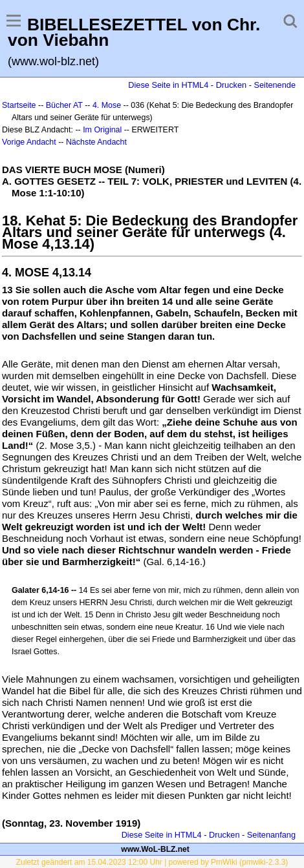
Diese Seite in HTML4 (168, 85)
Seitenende (275, 85)
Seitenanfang (271, 835)
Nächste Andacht (96, 142)
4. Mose (107, 105)
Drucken (231, 85)
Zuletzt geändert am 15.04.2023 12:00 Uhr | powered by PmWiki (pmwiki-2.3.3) (152, 862)
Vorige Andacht (29, 142)
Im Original (102, 130)
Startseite (19, 105)
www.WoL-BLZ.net (155, 849)
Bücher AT (64, 105)
